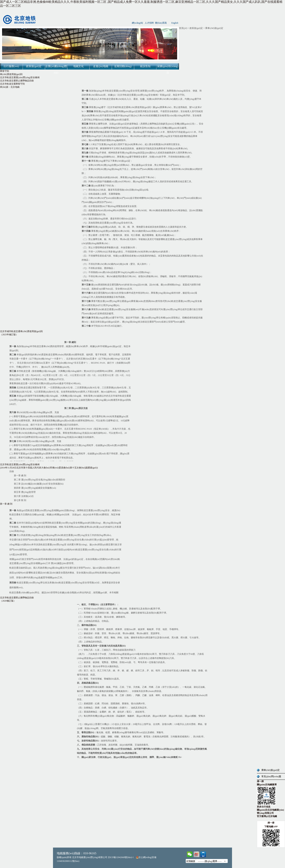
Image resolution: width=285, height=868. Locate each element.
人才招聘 (149, 23)
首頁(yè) (183, 28)
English (175, 23)
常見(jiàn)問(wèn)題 (271, 776)
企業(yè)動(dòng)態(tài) (56, 69)
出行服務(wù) (11, 66)
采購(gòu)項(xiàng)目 (168, 69)
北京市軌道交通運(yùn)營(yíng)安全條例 (20, 77)
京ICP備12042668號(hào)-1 (121, 857)
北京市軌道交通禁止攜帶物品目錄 (17, 81)
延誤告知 (145, 66)
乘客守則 (4, 71)
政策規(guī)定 (34, 66)
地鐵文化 (78, 66)
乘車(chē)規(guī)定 (270, 770)
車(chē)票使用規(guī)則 (11, 74)
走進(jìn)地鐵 (101, 66)
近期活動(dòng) (123, 66)
